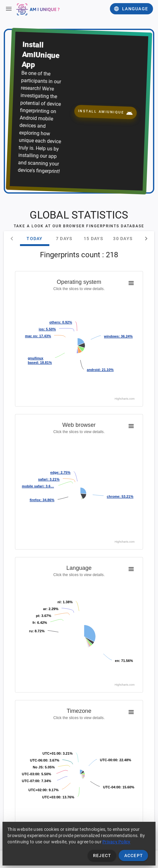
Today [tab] (35, 239)
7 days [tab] (64, 239)
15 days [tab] (93, 239)
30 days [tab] (123, 239)
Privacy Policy (116, 842)
